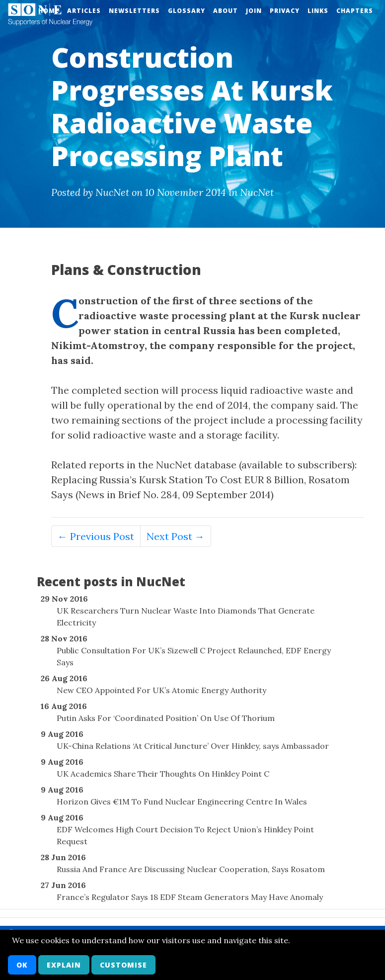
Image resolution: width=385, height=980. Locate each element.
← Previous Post (96, 536)
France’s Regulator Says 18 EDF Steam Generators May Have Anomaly (190, 897)
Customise (123, 965)
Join (254, 11)
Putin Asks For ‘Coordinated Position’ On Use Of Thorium (166, 718)
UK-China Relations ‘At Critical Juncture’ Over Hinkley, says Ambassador (193, 746)
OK (22, 965)
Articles (84, 11)
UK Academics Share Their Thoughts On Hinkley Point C (163, 774)
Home (49, 11)
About (226, 11)
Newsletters (134, 11)
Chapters (355, 11)
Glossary (187, 11)
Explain (64, 965)
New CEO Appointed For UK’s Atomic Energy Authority (161, 690)
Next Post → (176, 536)
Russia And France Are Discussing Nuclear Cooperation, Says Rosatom (191, 869)
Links (318, 11)
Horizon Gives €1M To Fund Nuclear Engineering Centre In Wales (182, 802)
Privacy (285, 11)
